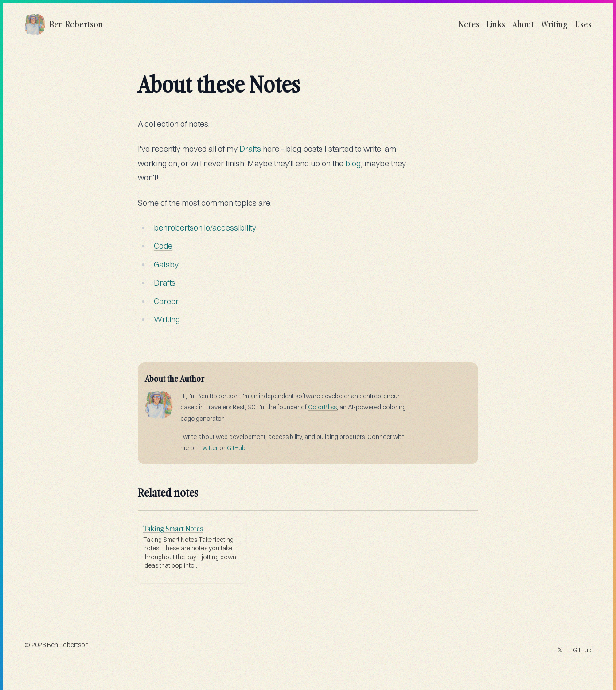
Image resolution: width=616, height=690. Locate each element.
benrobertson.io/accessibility (205, 228)
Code (163, 246)
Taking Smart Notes (173, 529)
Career (166, 301)
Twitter (209, 448)
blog (353, 163)
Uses (583, 24)
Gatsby (166, 265)
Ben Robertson (68, 645)
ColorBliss (322, 407)
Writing (554, 24)
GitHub (236, 448)
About (523, 24)
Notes (469, 24)
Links (496, 24)
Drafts (250, 149)
